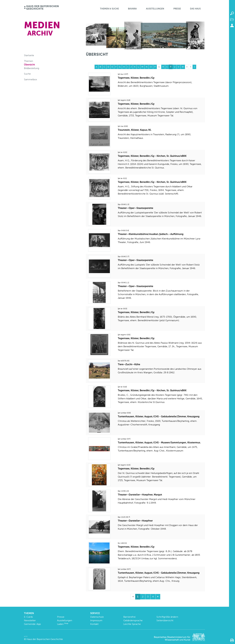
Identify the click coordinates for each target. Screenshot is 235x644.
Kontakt (94, 624)
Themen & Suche (109, 9)
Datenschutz (97, 617)
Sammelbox (30, 79)
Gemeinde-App (32, 624)
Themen (28, 61)
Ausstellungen (155, 9)
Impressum (96, 620)
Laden (63, 624)
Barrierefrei (129, 617)
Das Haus (195, 9)
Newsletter (30, 620)
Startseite (29, 55)
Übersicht (29, 65)
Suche (27, 74)
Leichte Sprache (132, 624)
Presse (177, 9)
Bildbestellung (32, 68)
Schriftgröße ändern (167, 617)
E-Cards (28, 617)
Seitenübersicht (165, 620)
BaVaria (132, 9)
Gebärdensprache (133, 620)
